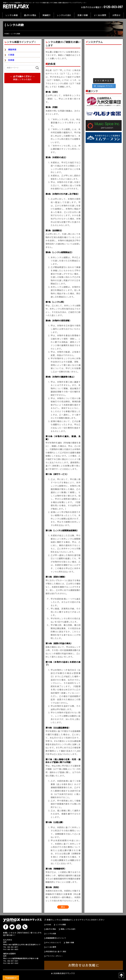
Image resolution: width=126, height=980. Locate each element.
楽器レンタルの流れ (22, 79)
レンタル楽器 (12, 15)
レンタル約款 (51, 934)
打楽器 (11, 55)
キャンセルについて (54, 943)
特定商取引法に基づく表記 (56, 952)
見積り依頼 (83, 15)
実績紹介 (47, 15)
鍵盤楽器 (12, 49)
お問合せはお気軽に (84, 965)
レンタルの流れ (64, 15)
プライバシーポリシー (54, 956)
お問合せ (116, 15)
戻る (63, 907)
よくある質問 (100, 15)
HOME (49, 925)
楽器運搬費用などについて (56, 938)
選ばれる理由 (30, 15)
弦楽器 (11, 60)
